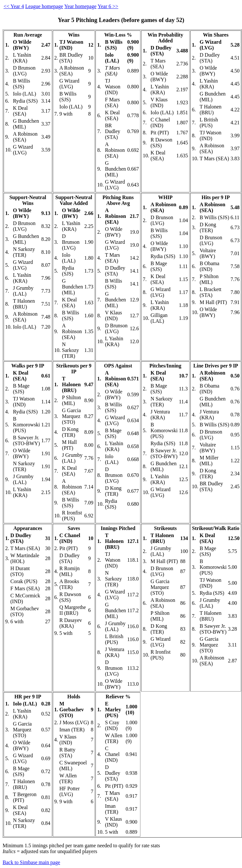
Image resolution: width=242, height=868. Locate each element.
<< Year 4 (14, 6)
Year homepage (80, 6)
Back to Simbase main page (31, 862)
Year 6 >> (108, 6)
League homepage (44, 6)
